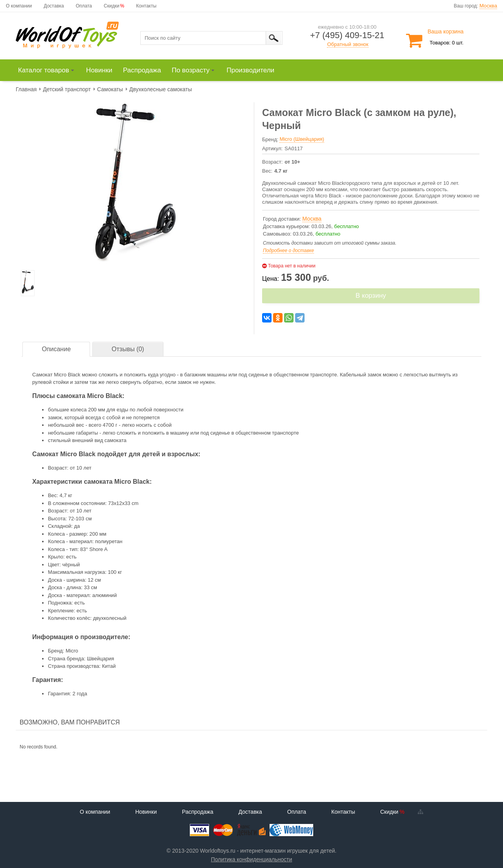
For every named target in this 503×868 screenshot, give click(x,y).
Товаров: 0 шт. (446, 43)
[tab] (56, 349)
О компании (19, 6)
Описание (56, 349)
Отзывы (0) (128, 349)
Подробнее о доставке (288, 251)
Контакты (146, 6)
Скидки (112, 6)
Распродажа (198, 812)
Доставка (54, 6)
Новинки (146, 812)
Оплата (84, 6)
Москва (488, 6)
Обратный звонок (348, 44)
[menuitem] (50, 70)
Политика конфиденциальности (252, 859)
